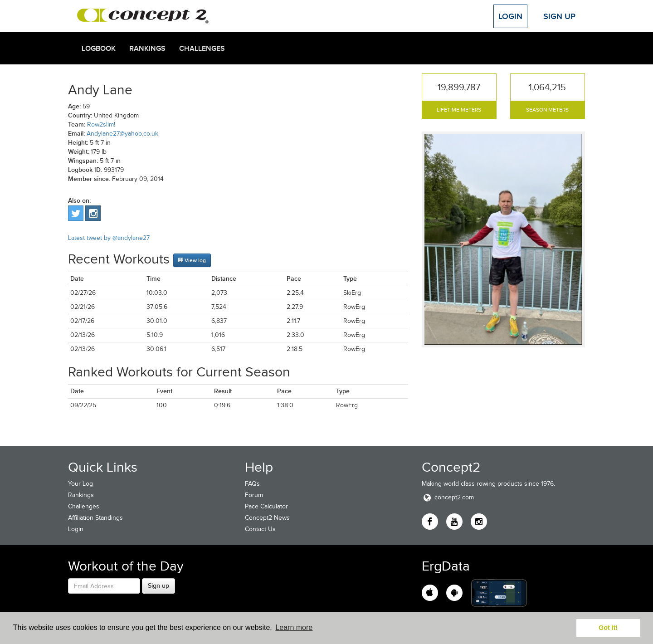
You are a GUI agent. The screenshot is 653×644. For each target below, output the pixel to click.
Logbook (99, 49)
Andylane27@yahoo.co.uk (122, 134)
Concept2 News (267, 518)
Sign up (158, 585)
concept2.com (448, 497)
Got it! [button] (608, 628)
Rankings (147, 49)
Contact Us (260, 529)
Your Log (80, 484)
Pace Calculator (266, 506)
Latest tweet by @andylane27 (109, 238)
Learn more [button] (294, 627)
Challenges (202, 49)
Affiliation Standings (95, 518)
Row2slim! (101, 124)
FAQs (252, 484)
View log (192, 260)
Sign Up (559, 16)
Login (510, 16)
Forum (254, 495)
